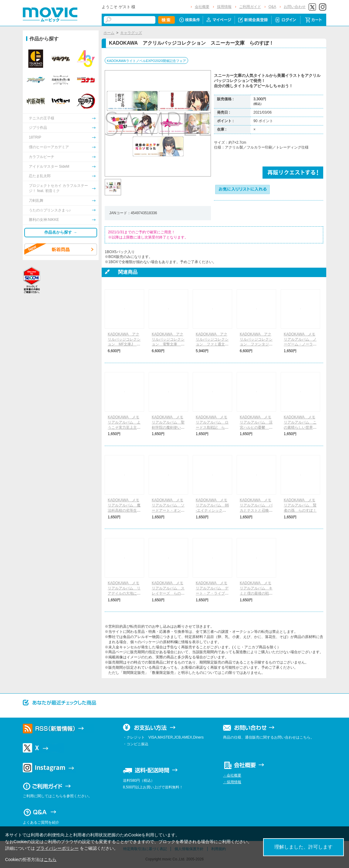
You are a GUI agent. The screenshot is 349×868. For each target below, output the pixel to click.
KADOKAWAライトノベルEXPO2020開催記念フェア (146, 61)
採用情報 (224, 7)
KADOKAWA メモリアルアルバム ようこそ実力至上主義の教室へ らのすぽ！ (124, 427)
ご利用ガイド (250, 7)
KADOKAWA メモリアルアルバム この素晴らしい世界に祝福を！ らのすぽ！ (300, 427)
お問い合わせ (295, 7)
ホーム (109, 33)
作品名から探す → (61, 232)
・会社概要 (232, 775)
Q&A (272, 7)
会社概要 (202, 7)
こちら (50, 859)
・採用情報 (232, 782)
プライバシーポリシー (57, 848)
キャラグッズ (131, 33)
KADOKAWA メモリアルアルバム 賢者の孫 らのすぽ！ (300, 505)
